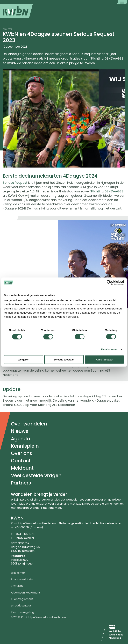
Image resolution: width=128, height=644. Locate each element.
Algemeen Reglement (26, 593)
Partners (21, 483)
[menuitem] (16, 11)
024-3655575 (25, 534)
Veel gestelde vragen (36, 476)
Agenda (20, 439)
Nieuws (20, 431)
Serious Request (15, 183)
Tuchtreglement (22, 599)
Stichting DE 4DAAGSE (107, 191)
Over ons (22, 453)
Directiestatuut (21, 606)
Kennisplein (25, 446)
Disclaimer (18, 573)
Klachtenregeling (22, 612)
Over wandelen (29, 424)
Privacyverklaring (23, 579)
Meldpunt (22, 468)
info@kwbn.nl (25, 538)
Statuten (17, 586)
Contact (21, 461)
